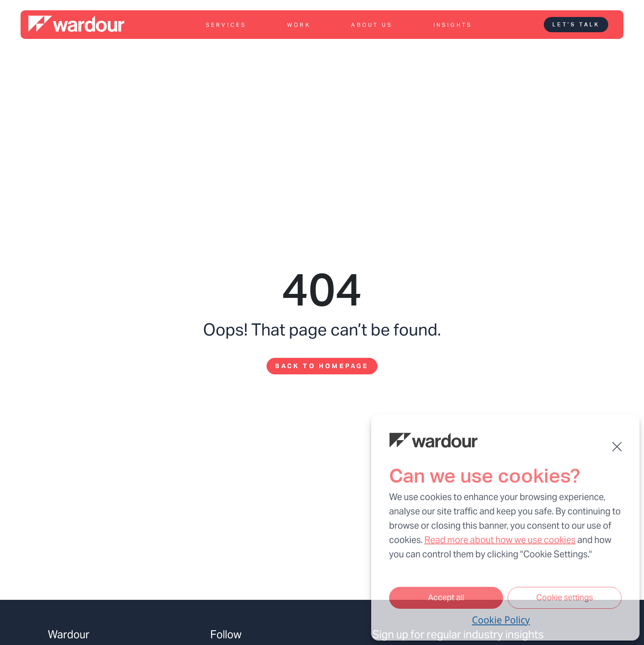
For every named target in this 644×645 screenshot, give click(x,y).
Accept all (446, 597)
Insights (453, 25)
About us (372, 25)
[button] (617, 447)
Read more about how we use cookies (500, 540)
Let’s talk (576, 25)
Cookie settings (565, 597)
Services (226, 25)
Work (299, 25)
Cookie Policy (501, 620)
